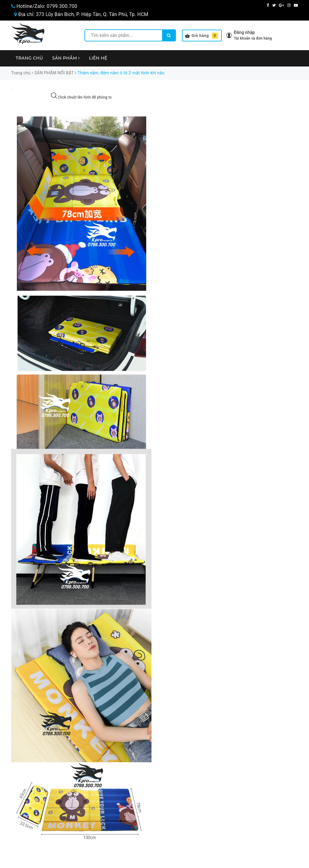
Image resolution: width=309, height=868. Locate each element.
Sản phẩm (66, 58)
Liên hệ (98, 58)
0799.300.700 (62, 6)
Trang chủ (29, 58)
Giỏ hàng (201, 36)
